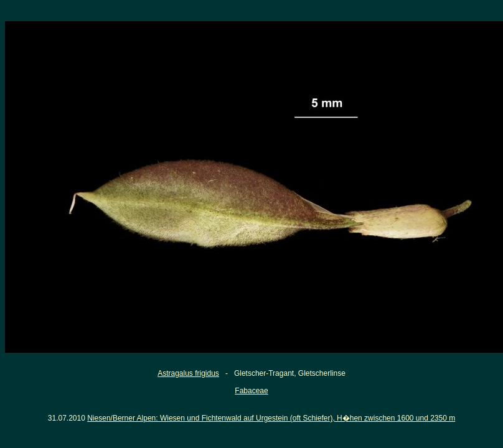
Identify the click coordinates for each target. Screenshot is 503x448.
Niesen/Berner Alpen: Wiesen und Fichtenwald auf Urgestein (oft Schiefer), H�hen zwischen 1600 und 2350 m (271, 418)
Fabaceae (251, 391)
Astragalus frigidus (188, 373)
